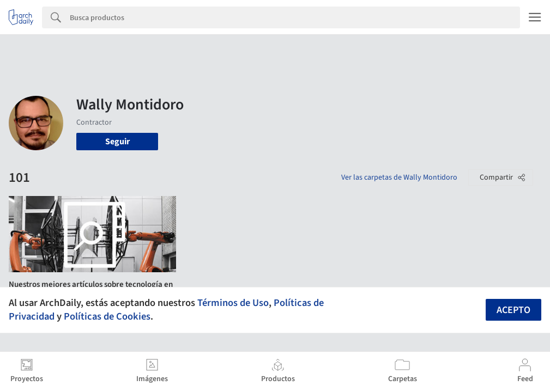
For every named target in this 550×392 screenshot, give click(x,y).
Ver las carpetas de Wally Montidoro (399, 177)
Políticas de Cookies (107, 316)
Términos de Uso (233, 303)
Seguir (117, 142)
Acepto (513, 310)
